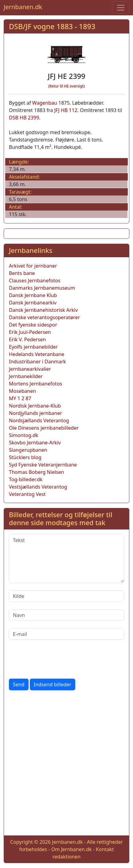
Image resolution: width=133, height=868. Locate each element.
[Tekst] (66, 559)
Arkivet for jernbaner (33, 266)
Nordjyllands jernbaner (35, 413)
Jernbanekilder (26, 376)
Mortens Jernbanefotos (35, 384)
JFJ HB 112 (66, 110)
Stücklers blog (25, 457)
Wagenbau (45, 103)
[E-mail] (66, 634)
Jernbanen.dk (23, 7)
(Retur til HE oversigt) (66, 86)
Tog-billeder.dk (26, 479)
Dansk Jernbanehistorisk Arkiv (43, 310)
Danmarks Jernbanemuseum (42, 288)
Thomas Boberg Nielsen (37, 472)
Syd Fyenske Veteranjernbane (43, 465)
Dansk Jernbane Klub (33, 295)
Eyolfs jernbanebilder (33, 347)
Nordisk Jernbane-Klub (35, 406)
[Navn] (66, 615)
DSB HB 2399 (24, 118)
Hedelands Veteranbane (37, 354)
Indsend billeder (53, 684)
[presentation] (56, 659)
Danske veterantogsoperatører (44, 317)
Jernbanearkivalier (30, 369)
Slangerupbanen (28, 450)
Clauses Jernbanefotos (35, 281)
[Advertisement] (66, 764)
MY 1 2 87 (20, 398)
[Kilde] (66, 596)
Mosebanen (23, 391)
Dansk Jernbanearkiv (33, 303)
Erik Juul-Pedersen (30, 332)
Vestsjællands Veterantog (38, 487)
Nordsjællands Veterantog (39, 420)
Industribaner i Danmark (37, 362)
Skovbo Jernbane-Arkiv (35, 443)
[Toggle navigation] (121, 8)
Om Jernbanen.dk (72, 849)
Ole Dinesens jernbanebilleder (44, 428)
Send (19, 684)
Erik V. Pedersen (27, 339)
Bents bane (22, 273)
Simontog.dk (23, 435)
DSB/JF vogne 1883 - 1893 (52, 26)
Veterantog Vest (27, 494)
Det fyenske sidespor (33, 325)
